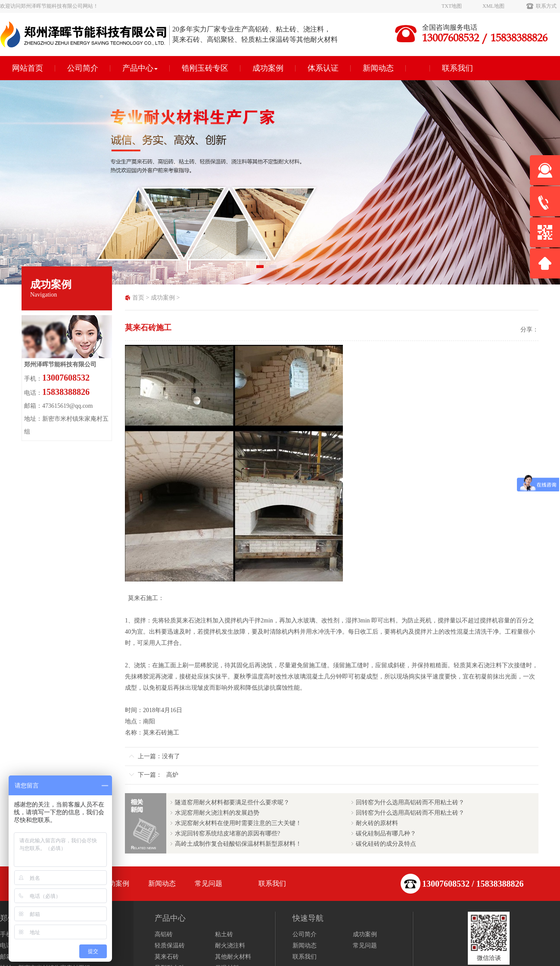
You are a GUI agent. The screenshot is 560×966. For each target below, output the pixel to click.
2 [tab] (274, 269)
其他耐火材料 (233, 957)
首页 (138, 298)
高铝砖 (164, 934)
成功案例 (268, 68)
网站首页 (28, 68)
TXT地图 (452, 6)
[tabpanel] (280, 182)
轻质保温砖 (170, 946)
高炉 (172, 775)
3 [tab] (286, 269)
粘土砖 (224, 934)
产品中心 (140, 68)
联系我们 (457, 68)
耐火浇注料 (230, 946)
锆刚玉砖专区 (205, 68)
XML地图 (493, 6)
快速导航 (308, 918)
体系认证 (323, 68)
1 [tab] (261, 269)
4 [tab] (299, 269)
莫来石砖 (167, 957)
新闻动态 (378, 68)
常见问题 (208, 883)
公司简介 (83, 68)
